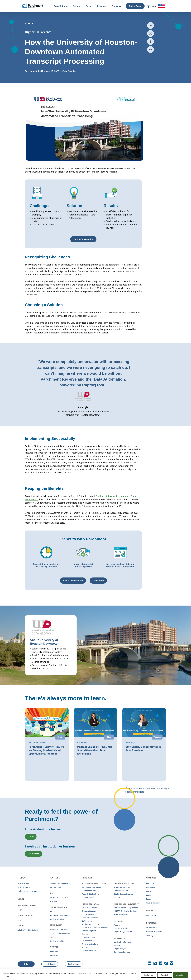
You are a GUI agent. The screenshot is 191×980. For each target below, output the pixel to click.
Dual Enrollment (89, 937)
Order (26, 964)
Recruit (85, 934)
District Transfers (89, 897)
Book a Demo (135, 6)
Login (20, 910)
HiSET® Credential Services (125, 911)
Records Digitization (90, 894)
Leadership (151, 887)
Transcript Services (90, 907)
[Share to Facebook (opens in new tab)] (151, 41)
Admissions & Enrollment (60, 915)
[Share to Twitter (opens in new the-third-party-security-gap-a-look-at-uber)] (151, 33)
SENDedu (54, 901)
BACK (29, 24)
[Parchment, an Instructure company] (33, 6)
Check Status (50, 964)
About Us (150, 883)
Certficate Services (122, 928)
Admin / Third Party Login (28, 930)
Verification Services (90, 924)
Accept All (180, 975)
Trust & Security (153, 903)
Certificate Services (90, 917)
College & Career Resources (29, 891)
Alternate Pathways (122, 914)
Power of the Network (59, 883)
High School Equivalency (60, 933)
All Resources (152, 927)
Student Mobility (57, 919)
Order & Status (24, 887)
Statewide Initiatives (58, 929)
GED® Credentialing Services (126, 907)
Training (150, 935)
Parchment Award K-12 (91, 887)
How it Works (23, 883)
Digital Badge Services (123, 931)
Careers (149, 895)
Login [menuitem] (151, 6)
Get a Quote (151, 915)
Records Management (59, 897)
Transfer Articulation (91, 944)
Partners (150, 891)
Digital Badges (88, 914)
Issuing (53, 911)
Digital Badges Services (124, 894)
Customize (148, 975)
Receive (85, 947)
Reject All (165, 975)
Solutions (54, 951)
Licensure (54, 937)
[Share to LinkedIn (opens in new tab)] (151, 25)
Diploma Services (89, 890)
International (55, 887)
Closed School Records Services (95, 927)
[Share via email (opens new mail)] (151, 50)
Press (148, 899)
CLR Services (87, 921)
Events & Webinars (154, 931)
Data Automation (89, 950)
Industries (54, 955)
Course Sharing (88, 940)
